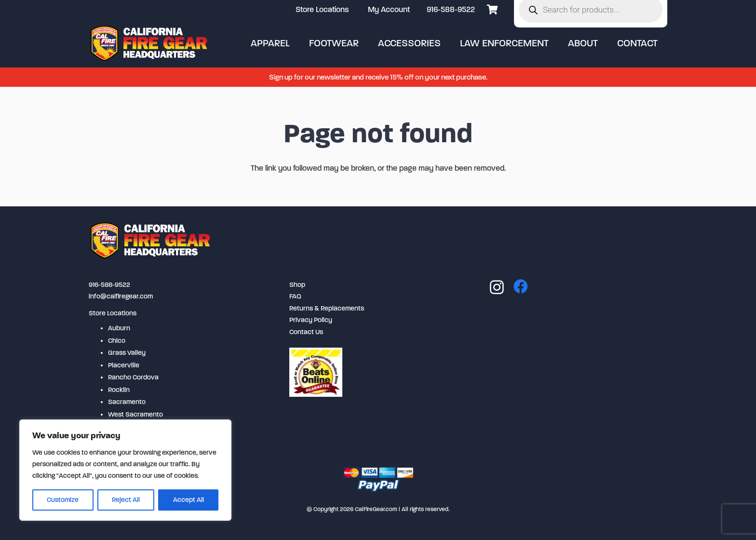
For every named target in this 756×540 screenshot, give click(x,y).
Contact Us (306, 332)
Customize (63, 500)
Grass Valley (127, 353)
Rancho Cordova (133, 377)
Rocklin (119, 390)
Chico (117, 341)
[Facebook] (521, 286)
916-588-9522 (451, 9)
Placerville (124, 365)
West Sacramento (135, 414)
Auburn (119, 328)
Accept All (189, 500)
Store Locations (113, 313)
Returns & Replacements (327, 308)
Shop (297, 285)
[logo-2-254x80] (150, 43)
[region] (125, 470)
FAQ (295, 296)
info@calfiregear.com (121, 296)
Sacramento (127, 402)
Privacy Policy (311, 320)
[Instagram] (497, 287)
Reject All (126, 500)
